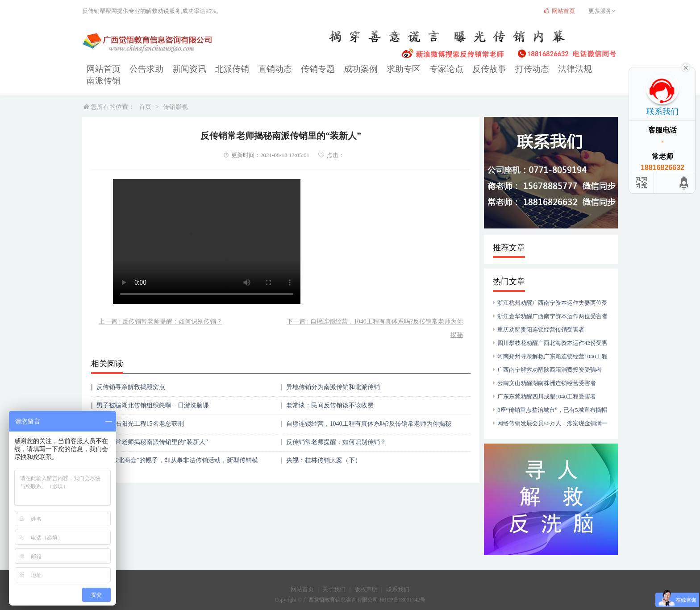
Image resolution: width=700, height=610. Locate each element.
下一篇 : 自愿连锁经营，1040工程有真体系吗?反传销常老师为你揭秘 (375, 317)
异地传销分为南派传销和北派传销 (333, 376)
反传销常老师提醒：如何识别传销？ (336, 430)
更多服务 (603, 11)
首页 (145, 95)
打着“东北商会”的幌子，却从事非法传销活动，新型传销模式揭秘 (177, 452)
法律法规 (513, 70)
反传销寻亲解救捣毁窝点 (131, 376)
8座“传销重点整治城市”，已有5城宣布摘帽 (552, 398)
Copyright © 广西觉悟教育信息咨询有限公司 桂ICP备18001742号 (350, 588)
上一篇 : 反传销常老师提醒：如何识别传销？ (160, 310)
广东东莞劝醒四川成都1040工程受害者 (547, 385)
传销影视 (175, 95)
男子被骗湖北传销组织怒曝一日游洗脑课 (153, 394)
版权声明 (366, 578)
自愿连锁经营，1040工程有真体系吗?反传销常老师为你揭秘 (369, 412)
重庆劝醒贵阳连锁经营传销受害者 (541, 318)
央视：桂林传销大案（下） (324, 449)
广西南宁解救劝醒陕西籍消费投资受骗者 (550, 358)
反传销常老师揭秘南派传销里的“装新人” (152, 430)
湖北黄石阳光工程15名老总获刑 (140, 412)
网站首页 (101, 70)
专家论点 (401, 70)
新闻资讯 (176, 70)
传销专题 (288, 70)
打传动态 (476, 70)
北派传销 (213, 70)
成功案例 (326, 70)
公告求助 (138, 70)
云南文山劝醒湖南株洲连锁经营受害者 (547, 371)
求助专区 (363, 70)
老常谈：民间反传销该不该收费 (330, 394)
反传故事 (438, 70)
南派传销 (551, 70)
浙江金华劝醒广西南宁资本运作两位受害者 (552, 305)
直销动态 (251, 70)
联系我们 (398, 578)
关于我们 (334, 578)
